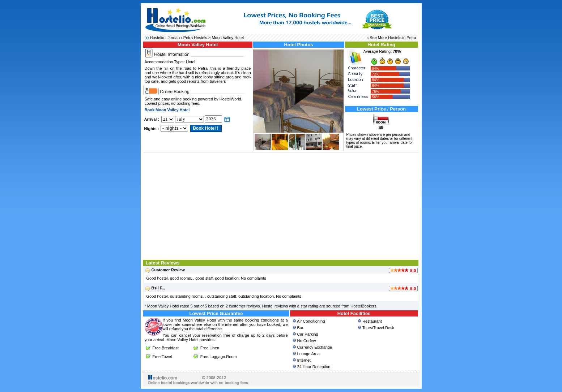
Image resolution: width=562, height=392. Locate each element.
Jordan (174, 38)
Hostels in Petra (402, 38)
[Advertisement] (281, 205)
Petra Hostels (195, 38)
